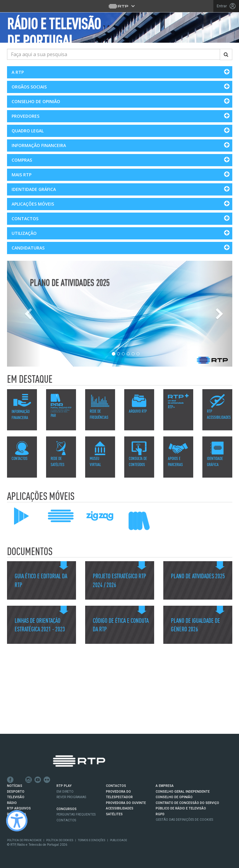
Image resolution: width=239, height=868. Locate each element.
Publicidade (118, 840)
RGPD (160, 814)
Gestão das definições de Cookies (184, 820)
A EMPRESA (165, 786)
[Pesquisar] (226, 54)
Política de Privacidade (24, 840)
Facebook (10, 780)
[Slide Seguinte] (215, 314)
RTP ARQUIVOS (19, 808)
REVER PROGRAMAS (71, 797)
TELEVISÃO (16, 797)
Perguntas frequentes (76, 814)
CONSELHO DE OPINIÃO (174, 797)
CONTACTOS (116, 786)
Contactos (66, 820)
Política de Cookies (60, 840)
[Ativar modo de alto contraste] (17, 821)
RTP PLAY (64, 786)
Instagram (29, 780)
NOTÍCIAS (15, 786)
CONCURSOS (67, 809)
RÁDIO (12, 803)
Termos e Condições (92, 840)
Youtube (38, 780)
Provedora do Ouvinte (126, 803)
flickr (47, 780)
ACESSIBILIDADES (120, 808)
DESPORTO (16, 792)
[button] (120, 72)
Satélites (114, 814)
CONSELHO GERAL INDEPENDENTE (183, 792)
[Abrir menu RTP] (119, 6)
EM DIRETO (65, 792)
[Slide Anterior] (24, 314)
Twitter (20, 780)
